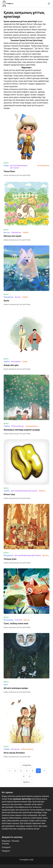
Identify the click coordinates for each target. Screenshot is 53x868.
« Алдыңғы (26, 765)
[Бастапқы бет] (8, 4)
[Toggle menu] (49, 4)
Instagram (6, 847)
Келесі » (27, 782)
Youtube (5, 844)
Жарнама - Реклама (11, 841)
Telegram (6, 851)
